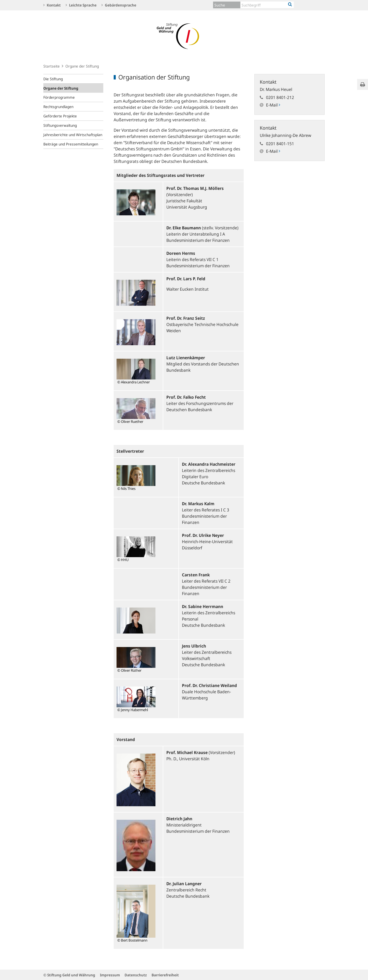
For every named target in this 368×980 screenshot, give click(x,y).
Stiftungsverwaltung (60, 125)
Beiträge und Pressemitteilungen (71, 144)
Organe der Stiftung (61, 88)
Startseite (52, 66)
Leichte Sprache (81, 5)
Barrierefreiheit (165, 975)
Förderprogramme (59, 97)
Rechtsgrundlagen (58, 107)
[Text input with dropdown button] (267, 5)
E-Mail (273, 105)
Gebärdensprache (119, 5)
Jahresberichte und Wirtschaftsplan (73, 135)
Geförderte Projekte (60, 116)
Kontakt (52, 5)
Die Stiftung (53, 79)
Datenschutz (136, 975)
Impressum (110, 975)
